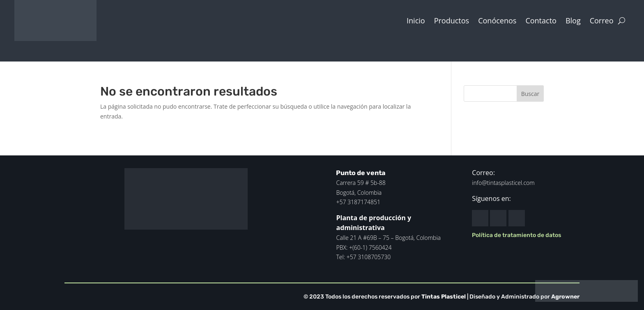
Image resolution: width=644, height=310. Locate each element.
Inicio (416, 21)
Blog (573, 21)
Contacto (541, 21)
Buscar (530, 94)
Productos (452, 21)
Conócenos (497, 21)
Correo (602, 21)
